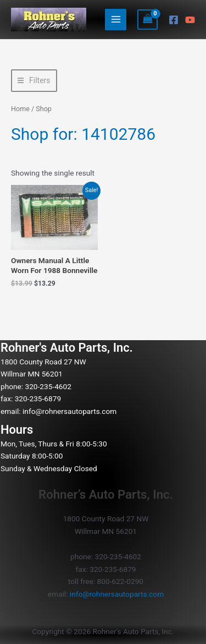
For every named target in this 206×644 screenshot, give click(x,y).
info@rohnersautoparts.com (69, 411)
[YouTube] (190, 20)
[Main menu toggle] (116, 20)
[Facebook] (174, 20)
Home (20, 109)
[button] (34, 81)
